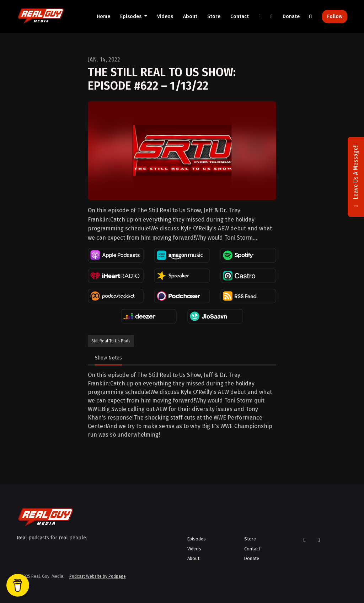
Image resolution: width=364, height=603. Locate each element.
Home (103, 17)
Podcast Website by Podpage (98, 576)
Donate (291, 17)
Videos (165, 17)
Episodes (132, 17)
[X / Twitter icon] (305, 540)
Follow (335, 17)
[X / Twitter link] (260, 17)
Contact (240, 17)
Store (214, 17)
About (190, 17)
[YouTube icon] (319, 540)
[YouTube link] (272, 17)
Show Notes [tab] (108, 358)
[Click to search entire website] (311, 17)
